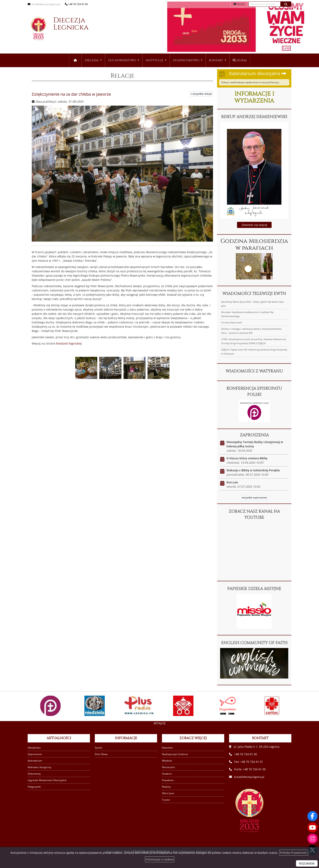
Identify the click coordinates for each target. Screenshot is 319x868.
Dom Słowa (102, 754)
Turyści (166, 800)
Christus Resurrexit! (232, 322)
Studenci (167, 774)
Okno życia (169, 793)
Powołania (168, 780)
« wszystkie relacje (201, 93)
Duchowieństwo (123, 60)
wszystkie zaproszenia (254, 497)
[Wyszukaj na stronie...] (264, 4)
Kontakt (216, 60)
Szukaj (240, 60)
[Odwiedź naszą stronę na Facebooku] (312, 816)
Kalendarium (35, 761)
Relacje (122, 75)
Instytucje (155, 60)
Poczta (239, 4)
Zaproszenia (35, 754)
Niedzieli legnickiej (69, 343)
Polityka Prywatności (294, 853)
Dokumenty (35, 774)
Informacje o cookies (160, 859)
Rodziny (167, 787)
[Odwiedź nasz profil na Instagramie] (312, 839)
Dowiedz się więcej (254, 225)
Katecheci (168, 748)
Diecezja (63, 30)
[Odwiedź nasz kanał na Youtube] (312, 827)
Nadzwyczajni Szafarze (175, 754)
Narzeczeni (169, 767)
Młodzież (167, 761)
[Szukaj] (286, 4)
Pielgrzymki (35, 787)
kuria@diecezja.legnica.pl (46, 4)
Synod (99, 748)
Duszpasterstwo (187, 60)
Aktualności (35, 748)
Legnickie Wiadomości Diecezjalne (48, 780)
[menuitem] (93, 60)
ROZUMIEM (307, 863)
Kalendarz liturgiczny (40, 767)
